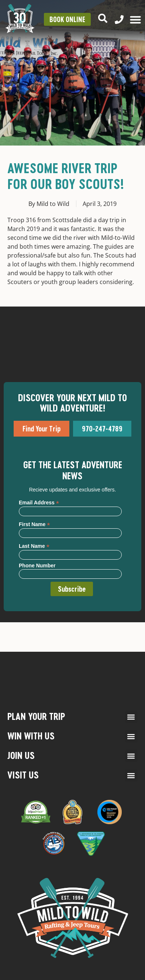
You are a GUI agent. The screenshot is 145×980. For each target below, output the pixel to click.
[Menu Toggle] (135, 20)
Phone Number (37, 566)
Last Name (34, 546)
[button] (131, 717)
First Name (34, 524)
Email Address (39, 502)
